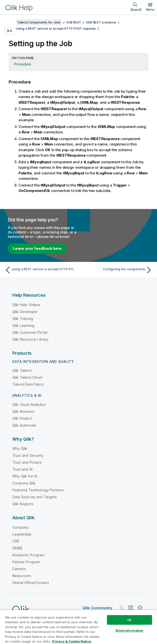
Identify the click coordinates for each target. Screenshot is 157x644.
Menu (150, 9)
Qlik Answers (23, 411)
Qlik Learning (23, 325)
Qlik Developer (25, 312)
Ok (129, 620)
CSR (16, 541)
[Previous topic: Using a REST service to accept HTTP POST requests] (40, 270)
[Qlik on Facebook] (140, 608)
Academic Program (29, 555)
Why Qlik (20, 448)
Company (20, 527)
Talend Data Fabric (28, 384)
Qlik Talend (22, 370)
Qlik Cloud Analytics (29, 405)
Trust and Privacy (27, 462)
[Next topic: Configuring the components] (117, 270)
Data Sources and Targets (35, 497)
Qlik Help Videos (26, 305)
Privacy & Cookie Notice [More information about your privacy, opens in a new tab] (72, 641)
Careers (19, 569)
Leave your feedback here (37, 248)
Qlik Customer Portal (30, 332)
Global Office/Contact (31, 583)
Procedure (23, 64)
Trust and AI (22, 469)
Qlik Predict (22, 418)
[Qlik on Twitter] (122, 608)
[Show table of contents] (10, 22)
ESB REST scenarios (101, 22)
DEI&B (17, 548)
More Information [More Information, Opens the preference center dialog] (129, 630)
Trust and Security (28, 455)
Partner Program (26, 562)
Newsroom (22, 576)
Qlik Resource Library (30, 339)
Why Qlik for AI (25, 476)
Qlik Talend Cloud (27, 377)
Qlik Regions (23, 504)
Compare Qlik (24, 483)
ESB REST (74, 22)
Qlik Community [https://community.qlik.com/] (97, 608)
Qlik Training (23, 319)
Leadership (22, 534)
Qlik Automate (24, 425)
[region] (78, 627)
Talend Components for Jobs (39, 22)
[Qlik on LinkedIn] (131, 608)
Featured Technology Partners (38, 490)
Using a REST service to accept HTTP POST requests (56, 28)
